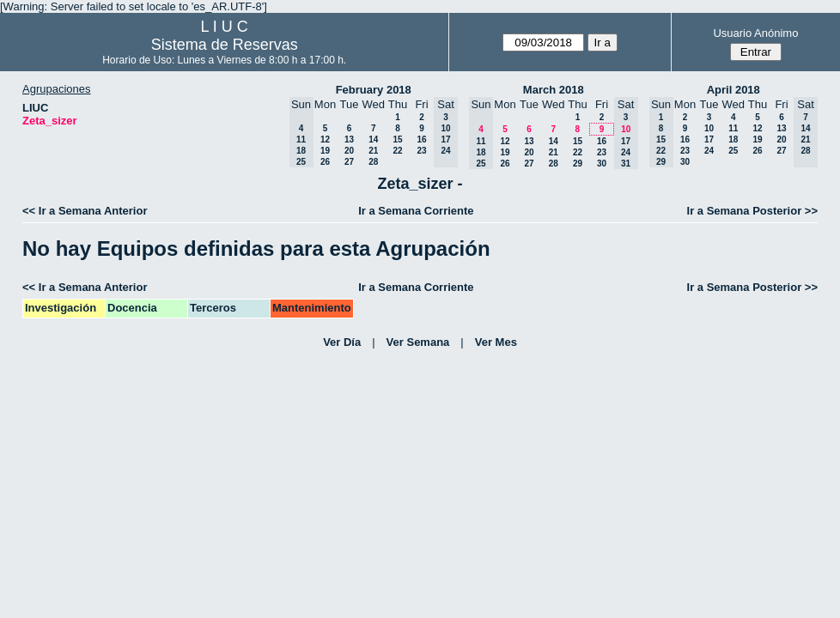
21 (373, 151)
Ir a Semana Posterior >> (752, 211)
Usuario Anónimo (755, 33)
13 (349, 139)
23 (421, 151)
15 (397, 139)
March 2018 (554, 90)
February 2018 (374, 90)
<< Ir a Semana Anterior (85, 211)
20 (349, 151)
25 (733, 151)
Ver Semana (418, 342)
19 (325, 151)
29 (578, 164)
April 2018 (733, 90)
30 (602, 164)
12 (325, 139)
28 (373, 162)
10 (709, 128)
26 (325, 162)
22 (397, 151)
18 (733, 139)
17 (709, 139)
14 (373, 139)
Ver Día (342, 342)
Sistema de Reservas (225, 45)
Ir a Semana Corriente (416, 211)
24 (709, 151)
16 (421, 139)
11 (733, 128)
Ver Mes (496, 342)
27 (349, 162)
